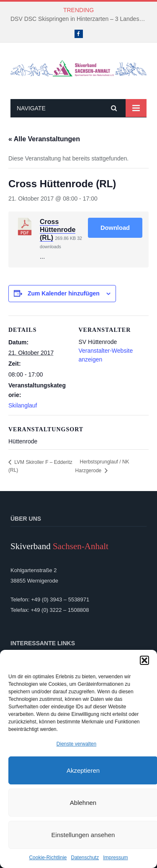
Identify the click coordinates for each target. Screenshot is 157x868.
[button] (144, 660)
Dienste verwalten (76, 744)
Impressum (115, 858)
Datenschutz (85, 858)
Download (115, 228)
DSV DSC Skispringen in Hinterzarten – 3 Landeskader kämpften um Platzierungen (81, 19)
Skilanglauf (23, 405)
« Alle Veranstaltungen (44, 139)
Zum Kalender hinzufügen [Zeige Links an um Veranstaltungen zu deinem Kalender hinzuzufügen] (64, 293)
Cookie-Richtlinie (48, 858)
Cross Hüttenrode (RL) (58, 230)
